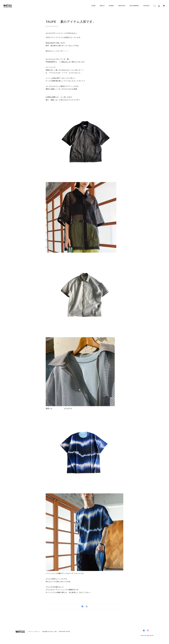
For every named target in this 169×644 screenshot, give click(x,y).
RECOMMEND (134, 6)
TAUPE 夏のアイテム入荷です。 (71, 22)
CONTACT (146, 6)
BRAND (111, 6)
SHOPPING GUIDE (64, 632)
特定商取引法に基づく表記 (50, 632)
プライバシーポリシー (34, 632)
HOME (93, 6)
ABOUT (102, 6)
